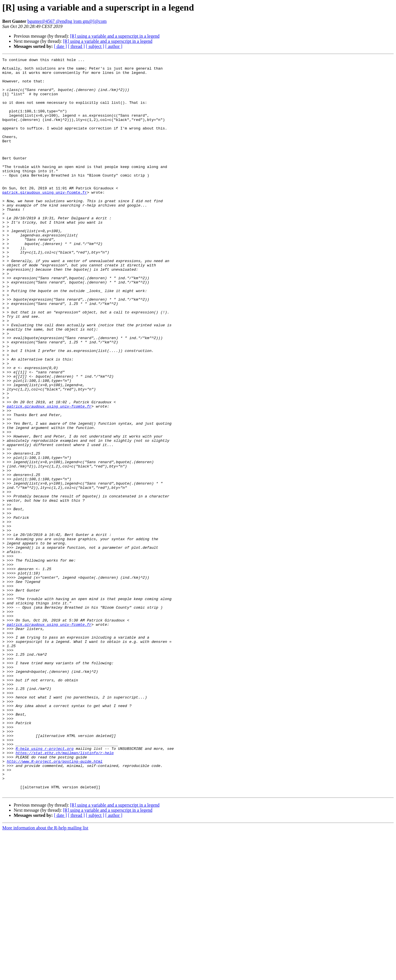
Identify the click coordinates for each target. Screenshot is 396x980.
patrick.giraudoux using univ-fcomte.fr (45, 220)
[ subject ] (95, 46)
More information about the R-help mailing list (45, 975)
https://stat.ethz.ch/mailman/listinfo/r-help (65, 892)
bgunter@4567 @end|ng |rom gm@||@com (67, 21)
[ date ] (60, 46)
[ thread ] (76, 46)
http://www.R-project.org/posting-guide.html (55, 902)
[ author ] (114, 46)
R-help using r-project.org (45, 887)
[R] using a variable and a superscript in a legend (115, 36)
